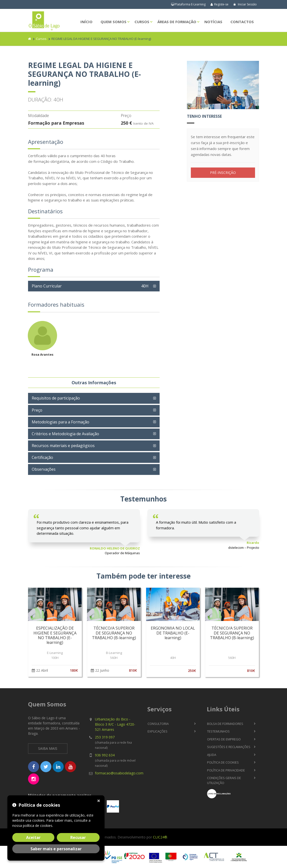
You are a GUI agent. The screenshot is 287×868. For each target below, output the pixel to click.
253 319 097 (105, 737)
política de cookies (38, 826)
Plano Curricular (91, 286)
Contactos (242, 22)
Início (86, 22)
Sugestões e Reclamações (229, 747)
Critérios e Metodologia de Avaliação (65, 434)
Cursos (142, 22)
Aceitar (33, 837)
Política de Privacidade (226, 770)
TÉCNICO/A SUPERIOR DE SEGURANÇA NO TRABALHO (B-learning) (114, 633)
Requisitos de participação (56, 398)
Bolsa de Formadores (225, 724)
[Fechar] (100, 800)
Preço (37, 410)
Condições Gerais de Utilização (224, 780)
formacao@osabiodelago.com (119, 773)
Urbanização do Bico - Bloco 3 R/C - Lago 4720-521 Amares (115, 724)
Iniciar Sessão (245, 4)
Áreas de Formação (177, 22)
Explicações (158, 731)
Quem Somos (113, 22)
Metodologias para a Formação (60, 422)
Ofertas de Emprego (224, 739)
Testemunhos (218, 731)
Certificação (42, 457)
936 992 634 (105, 755)
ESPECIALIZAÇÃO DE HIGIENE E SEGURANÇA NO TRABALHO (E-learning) (55, 635)
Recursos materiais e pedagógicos (63, 446)
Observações (44, 469)
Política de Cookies (223, 762)
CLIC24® (160, 837)
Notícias (213, 22)
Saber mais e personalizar (56, 849)
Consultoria (158, 724)
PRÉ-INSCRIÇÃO (223, 173)
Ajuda (212, 755)
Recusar (78, 837)
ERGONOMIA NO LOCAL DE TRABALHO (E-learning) (173, 633)
